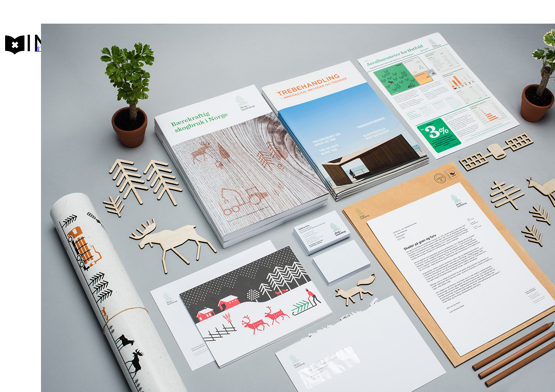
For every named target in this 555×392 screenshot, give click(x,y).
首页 (40, 49)
